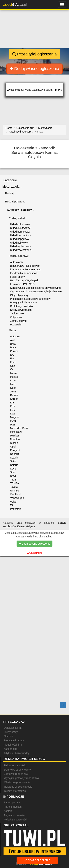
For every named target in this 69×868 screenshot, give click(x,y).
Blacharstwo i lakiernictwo (25, 266)
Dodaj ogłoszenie (37, 860)
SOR (13, 469)
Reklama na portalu (15, 765)
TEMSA (15, 483)
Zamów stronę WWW (16, 774)
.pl (15, 5)
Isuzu (13, 384)
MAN (13, 421)
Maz (13, 425)
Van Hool (15, 494)
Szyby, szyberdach (21, 310)
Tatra (13, 480)
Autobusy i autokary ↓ (20, 210)
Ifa (12, 369)
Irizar (13, 380)
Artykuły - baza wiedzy (16, 753)
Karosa (14, 399)
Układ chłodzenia (20, 224)
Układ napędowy (20, 239)
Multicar (15, 436)
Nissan (14, 443)
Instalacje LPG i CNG (22, 284)
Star (13, 472)
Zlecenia (9, 736)
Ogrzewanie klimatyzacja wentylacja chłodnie (36, 291)
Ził (11, 505)
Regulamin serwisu (15, 815)
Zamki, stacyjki (19, 321)
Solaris (14, 465)
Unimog (15, 491)
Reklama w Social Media (18, 787)
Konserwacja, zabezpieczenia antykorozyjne (35, 288)
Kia (12, 403)
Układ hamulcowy (20, 232)
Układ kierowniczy (20, 235)
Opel (13, 447)
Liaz (13, 414)
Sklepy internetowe (15, 791)
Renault (15, 454)
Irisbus (14, 377)
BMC (13, 344)
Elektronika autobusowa (24, 273)
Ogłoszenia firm (13, 728)
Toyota (14, 487)
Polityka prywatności (15, 820)
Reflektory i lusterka (21, 306)
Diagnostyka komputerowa (25, 269)
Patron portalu (12, 802)
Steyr (13, 476)
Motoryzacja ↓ (12, 187)
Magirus (15, 417)
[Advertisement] (34, 582)
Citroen (14, 351)
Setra (13, 461)
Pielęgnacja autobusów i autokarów (30, 299)
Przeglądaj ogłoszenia (34, 54)
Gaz (13, 366)
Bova (13, 347)
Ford (13, 362)
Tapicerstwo (17, 314)
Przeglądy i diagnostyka (24, 302)
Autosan (15, 336)
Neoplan (15, 439)
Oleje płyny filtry (19, 295)
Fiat (12, 358)
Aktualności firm (13, 745)
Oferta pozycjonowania (17, 782)
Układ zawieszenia (21, 250)
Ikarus (14, 373)
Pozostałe (16, 325)
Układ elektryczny (20, 228)
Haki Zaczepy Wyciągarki (25, 280)
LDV (13, 410)
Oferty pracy (11, 732)
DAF (13, 355)
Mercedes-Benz (19, 428)
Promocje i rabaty (14, 740)
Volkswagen (17, 498)
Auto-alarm (16, 262)
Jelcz (13, 392)
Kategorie (10, 180)
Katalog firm (11, 749)
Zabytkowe (16, 317)
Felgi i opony (17, 277)
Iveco (13, 388)
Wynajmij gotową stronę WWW (22, 778)
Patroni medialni (13, 807)
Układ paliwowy (19, 243)
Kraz (13, 406)
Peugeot (15, 450)
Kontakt (8, 811)
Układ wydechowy (20, 246)
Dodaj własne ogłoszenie (34, 69)
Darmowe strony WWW (17, 770)
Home (9, 128)
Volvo (13, 502)
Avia (13, 340)
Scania (14, 458)
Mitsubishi (16, 432)
